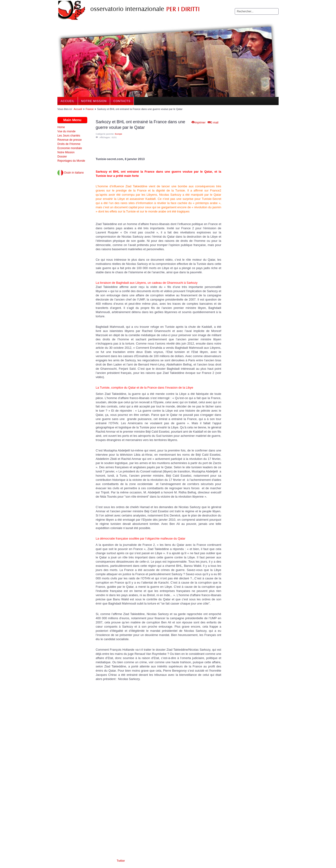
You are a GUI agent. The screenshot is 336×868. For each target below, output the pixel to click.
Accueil (68, 101)
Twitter (121, 861)
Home (61, 127)
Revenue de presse (70, 140)
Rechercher (235, 8)
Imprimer (198, 123)
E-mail (213, 123)
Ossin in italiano (71, 173)
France (90, 109)
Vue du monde (66, 131)
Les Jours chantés (69, 136)
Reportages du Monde (71, 161)
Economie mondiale (70, 148)
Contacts (122, 101)
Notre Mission (94, 101)
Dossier (62, 157)
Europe (118, 134)
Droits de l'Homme (69, 144)
